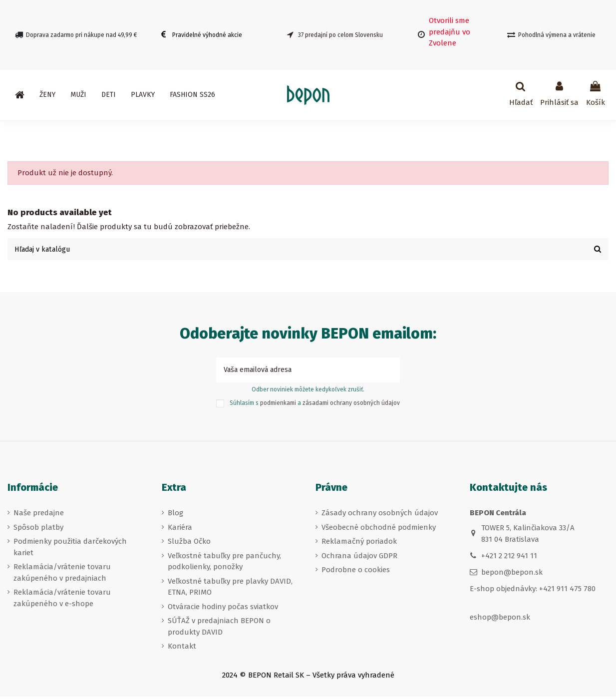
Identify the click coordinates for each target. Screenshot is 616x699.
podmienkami (278, 405)
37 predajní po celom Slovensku (340, 35)
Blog (175, 515)
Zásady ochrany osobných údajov (380, 515)
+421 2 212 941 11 (509, 558)
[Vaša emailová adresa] (297, 372)
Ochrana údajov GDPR (359, 558)
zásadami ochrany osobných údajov (351, 405)
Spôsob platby (38, 529)
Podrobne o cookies (356, 572)
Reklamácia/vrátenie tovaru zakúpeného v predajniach (62, 575)
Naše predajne (39, 515)
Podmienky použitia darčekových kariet (70, 549)
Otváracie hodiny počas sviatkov (223, 609)
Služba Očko (189, 544)
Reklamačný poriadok (359, 544)
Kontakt (182, 649)
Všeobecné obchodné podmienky (379, 529)
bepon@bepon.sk (512, 575)
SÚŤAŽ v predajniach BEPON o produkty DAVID (219, 629)
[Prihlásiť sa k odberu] (389, 372)
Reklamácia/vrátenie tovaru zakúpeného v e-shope (62, 600)
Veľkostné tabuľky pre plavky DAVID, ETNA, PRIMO (230, 589)
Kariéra (180, 529)
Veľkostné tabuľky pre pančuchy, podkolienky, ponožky (224, 563)
